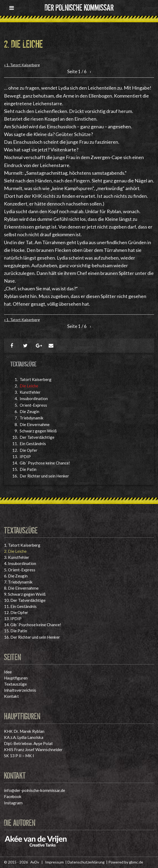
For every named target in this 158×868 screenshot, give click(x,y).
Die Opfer (29, 450)
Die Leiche (29, 386)
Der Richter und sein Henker (44, 476)
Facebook (13, 796)
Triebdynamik (31, 418)
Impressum (54, 862)
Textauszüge (15, 684)
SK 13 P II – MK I (19, 756)
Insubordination (34, 398)
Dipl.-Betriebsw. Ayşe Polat (28, 743)
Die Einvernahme (35, 424)
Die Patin (28, 469)
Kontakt (11, 696)
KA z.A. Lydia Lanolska (24, 737)
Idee (8, 672)
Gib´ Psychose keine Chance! (45, 463)
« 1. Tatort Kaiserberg (22, 65)
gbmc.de (136, 862)
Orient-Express (33, 405)
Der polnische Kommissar (79, 7)
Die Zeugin (29, 411)
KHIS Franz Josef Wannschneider (33, 749)
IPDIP (25, 457)
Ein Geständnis (33, 444)
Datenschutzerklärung (86, 862)
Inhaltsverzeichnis (20, 690)
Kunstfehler (30, 392)
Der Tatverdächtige (37, 437)
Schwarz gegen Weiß (38, 431)
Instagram (13, 803)
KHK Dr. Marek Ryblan (24, 731)
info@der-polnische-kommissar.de (35, 790)
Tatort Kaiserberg (36, 379)
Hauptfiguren (16, 678)
